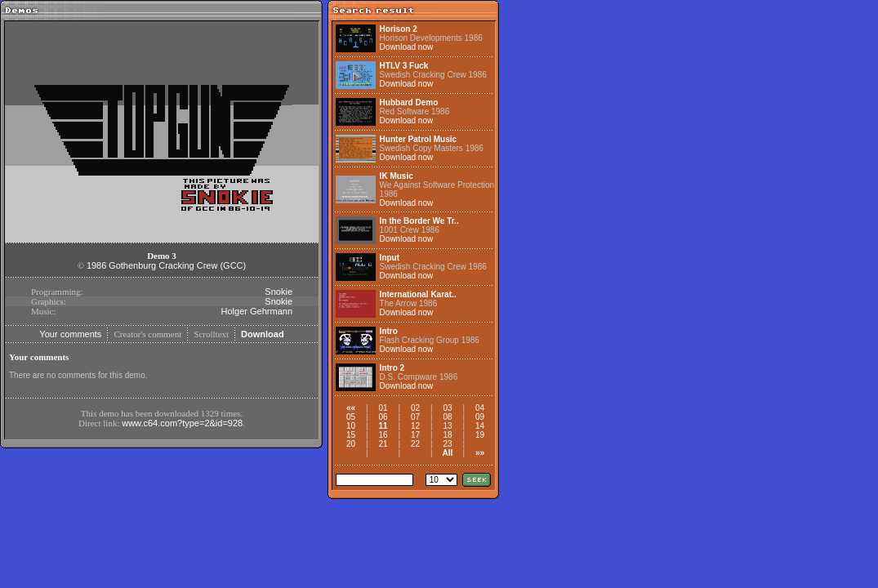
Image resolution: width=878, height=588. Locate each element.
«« (351, 408)
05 (351, 417)
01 (383, 408)
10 (351, 426)
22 (415, 444)
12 (415, 426)
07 (415, 417)
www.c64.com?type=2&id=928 (182, 423)
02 (415, 408)
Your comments (70, 334)
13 (447, 426)
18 (447, 435)
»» (480, 453)
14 (480, 426)
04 (480, 408)
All (448, 453)
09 (480, 417)
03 (447, 408)
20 (351, 444)
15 (351, 435)
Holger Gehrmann (257, 311)
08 (447, 417)
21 (383, 444)
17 (415, 435)
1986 (96, 265)
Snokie (279, 292)
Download (263, 334)
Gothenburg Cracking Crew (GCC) (177, 265)
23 (447, 444)
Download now (407, 47)
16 (383, 435)
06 (383, 417)
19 (480, 435)
